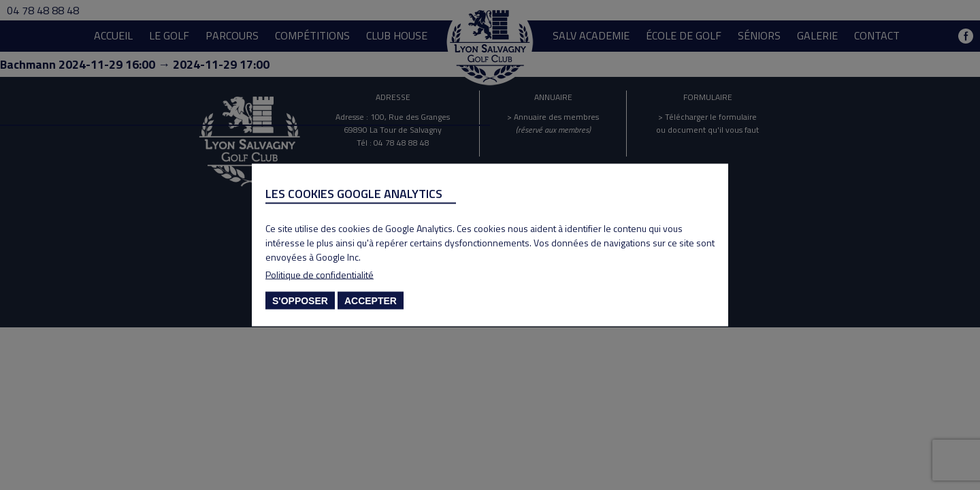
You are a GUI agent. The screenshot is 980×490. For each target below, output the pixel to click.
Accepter (371, 301)
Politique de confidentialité (320, 275)
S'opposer (300, 301)
